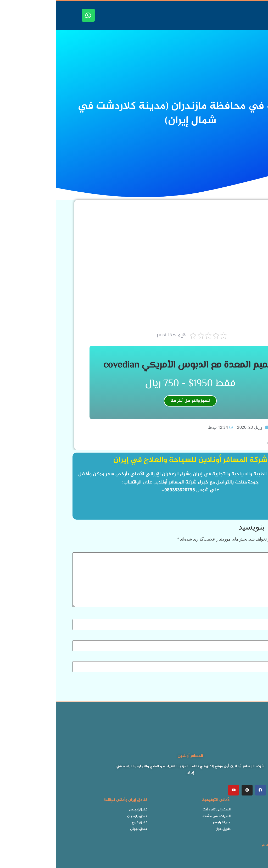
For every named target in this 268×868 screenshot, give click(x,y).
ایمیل (246, 637)
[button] (263, 15)
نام (248, 616)
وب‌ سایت (244, 658)
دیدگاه (245, 549)
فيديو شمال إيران (225, 441)
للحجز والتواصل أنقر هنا (134, 401)
